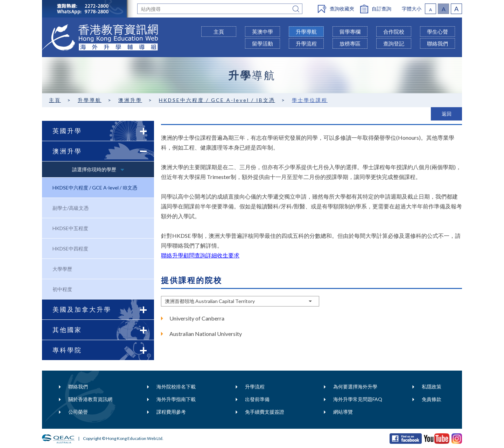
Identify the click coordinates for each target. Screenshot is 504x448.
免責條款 (432, 399)
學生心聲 (437, 32)
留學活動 (262, 43)
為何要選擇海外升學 (355, 387)
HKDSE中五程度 (70, 228)
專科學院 (103, 350)
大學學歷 (62, 269)
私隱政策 (432, 387)
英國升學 (103, 131)
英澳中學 (262, 32)
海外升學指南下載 (176, 399)
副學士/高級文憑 (71, 208)
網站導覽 (343, 412)
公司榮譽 (78, 412)
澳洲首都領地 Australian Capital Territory (210, 301)
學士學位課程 (310, 100)
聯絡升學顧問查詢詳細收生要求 (200, 255)
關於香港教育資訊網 (90, 399)
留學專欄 (350, 32)
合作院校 (394, 32)
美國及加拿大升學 (103, 309)
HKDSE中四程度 (70, 249)
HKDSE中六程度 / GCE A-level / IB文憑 (217, 100)
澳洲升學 (130, 100)
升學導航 (90, 100)
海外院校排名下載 (176, 387)
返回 (447, 114)
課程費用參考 (171, 412)
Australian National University (206, 334)
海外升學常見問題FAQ (358, 399)
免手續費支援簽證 (265, 412)
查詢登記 (394, 43)
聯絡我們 (78, 387)
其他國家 (103, 330)
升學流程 (255, 387)
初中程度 (62, 289)
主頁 (55, 100)
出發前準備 (257, 399)
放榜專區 (350, 43)
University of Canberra (197, 318)
